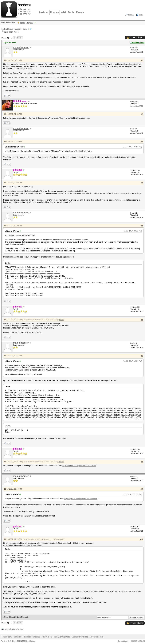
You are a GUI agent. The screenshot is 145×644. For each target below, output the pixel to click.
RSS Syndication (97, 637)
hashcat (44, 12)
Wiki (63, 12)
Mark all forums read (80, 637)
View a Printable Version (14, 629)
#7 (142, 356)
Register (30, 23)
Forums (54, 12)
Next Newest (22, 617)
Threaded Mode (137, 43)
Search (131, 15)
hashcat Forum (7, 29)
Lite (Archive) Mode (62, 637)
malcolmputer (21, 47)
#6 (142, 320)
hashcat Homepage (32, 637)
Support (18, 29)
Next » (20, 38)
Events (80, 12)
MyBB (12, 641)
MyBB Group (30, 641)
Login (22, 23)
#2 (142, 114)
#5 (142, 226)
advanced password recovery (24, 9)
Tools (71, 12)
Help (141, 15)
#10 (141, 539)
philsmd (61, 320)
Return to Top (47, 637)
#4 (142, 183)
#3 (142, 141)
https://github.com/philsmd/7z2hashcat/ (79, 466)
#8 (142, 462)
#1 (142, 60)
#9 (142, 489)
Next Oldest (9, 617)
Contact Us (18, 637)
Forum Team (7, 637)
